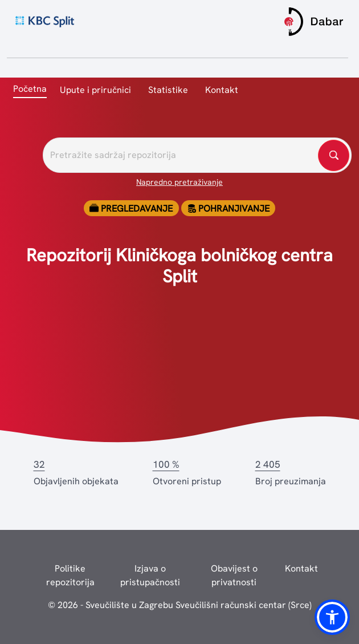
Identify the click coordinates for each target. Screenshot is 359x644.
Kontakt (222, 90)
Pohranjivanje (228, 208)
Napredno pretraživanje (179, 182)
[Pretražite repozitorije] (197, 155)
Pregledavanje (131, 208)
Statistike (168, 90)
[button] (332, 617)
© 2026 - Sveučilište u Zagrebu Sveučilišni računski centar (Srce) (180, 605)
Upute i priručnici (95, 90)
